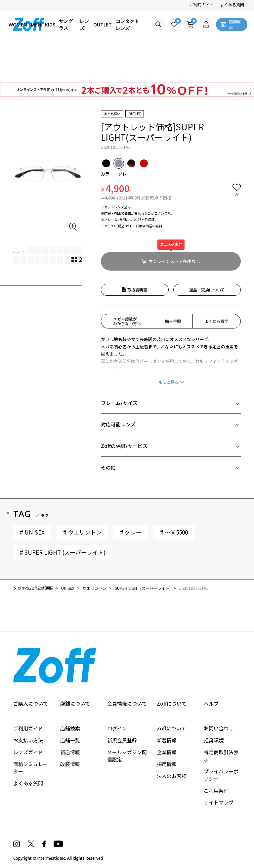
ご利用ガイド (202, 4)
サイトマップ (219, 802)
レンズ (84, 24)
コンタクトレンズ (127, 24)
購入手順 (173, 321)
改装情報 (70, 764)
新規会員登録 (122, 740)
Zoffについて (171, 728)
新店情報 (70, 752)
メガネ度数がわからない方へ (127, 321)
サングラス (66, 24)
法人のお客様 (172, 776)
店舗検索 (70, 728)
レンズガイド (28, 752)
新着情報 (167, 740)
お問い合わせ (219, 728)
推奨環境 (214, 740)
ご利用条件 (216, 790)
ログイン (117, 728)
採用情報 (167, 764)
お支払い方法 (28, 740)
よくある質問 (232, 4)
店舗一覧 (70, 740)
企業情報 (167, 752)
